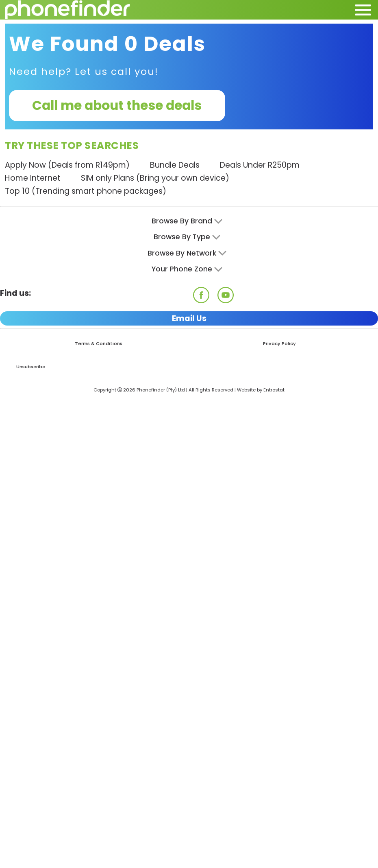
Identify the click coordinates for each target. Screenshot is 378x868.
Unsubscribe (31, 367)
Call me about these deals (117, 105)
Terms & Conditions (99, 343)
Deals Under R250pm (260, 165)
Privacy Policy (279, 343)
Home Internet (33, 178)
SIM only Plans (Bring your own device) (155, 178)
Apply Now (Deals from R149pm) (67, 165)
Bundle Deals (175, 165)
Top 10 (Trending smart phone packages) (86, 191)
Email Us (189, 318)
